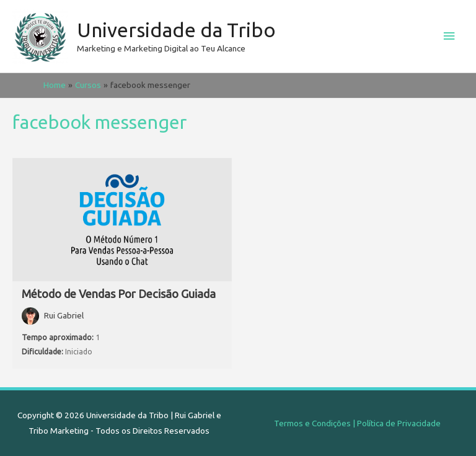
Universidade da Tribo (176, 30)
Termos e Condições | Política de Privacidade (357, 423)
